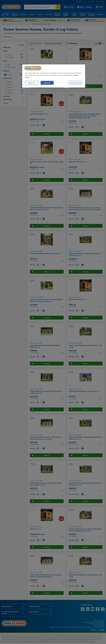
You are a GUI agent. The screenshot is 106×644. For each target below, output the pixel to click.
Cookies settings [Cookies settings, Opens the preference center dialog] (75, 83)
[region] (54, 76)
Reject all (32, 83)
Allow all (47, 83)
